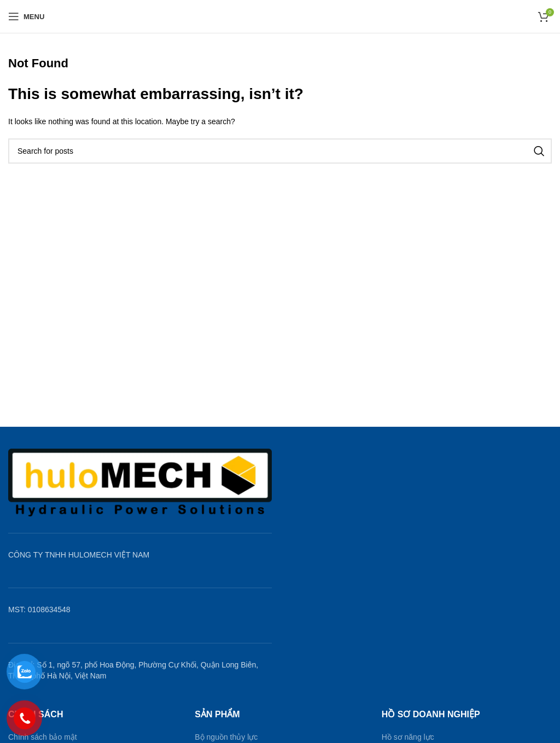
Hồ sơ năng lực (408, 737)
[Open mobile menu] (26, 16)
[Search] (280, 151)
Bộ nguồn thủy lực (226, 737)
